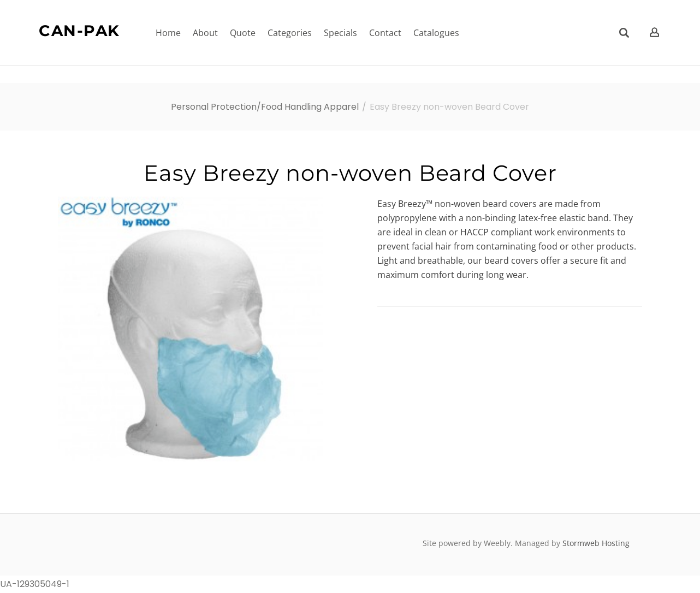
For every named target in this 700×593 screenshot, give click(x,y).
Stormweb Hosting (596, 543)
